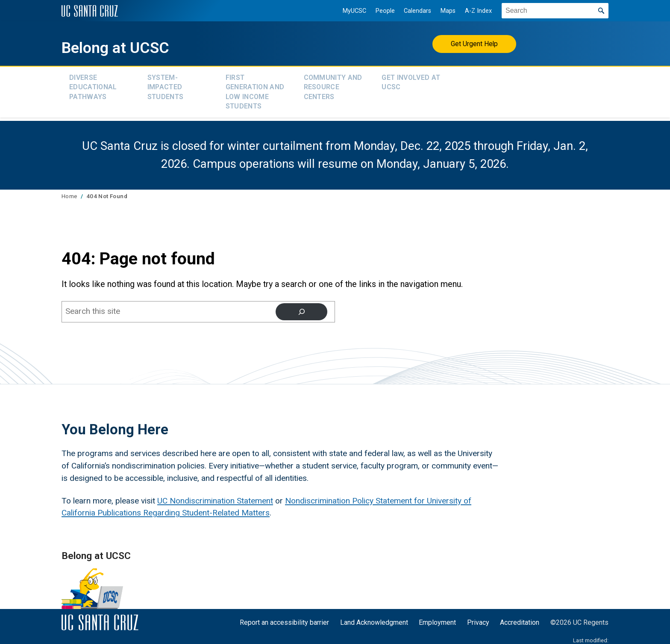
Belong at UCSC (133, 46)
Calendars (413, 11)
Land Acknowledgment (374, 616)
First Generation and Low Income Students (255, 89)
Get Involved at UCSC (411, 80)
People (381, 11)
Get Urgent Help (475, 44)
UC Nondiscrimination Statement (215, 495)
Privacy (478, 616)
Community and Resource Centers (333, 84)
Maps (443, 11)
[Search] (301, 305)
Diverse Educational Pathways (93, 84)
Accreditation (520, 616)
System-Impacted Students (166, 84)
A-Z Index (474, 11)
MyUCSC (350, 11)
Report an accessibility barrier (284, 616)
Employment (437, 616)
